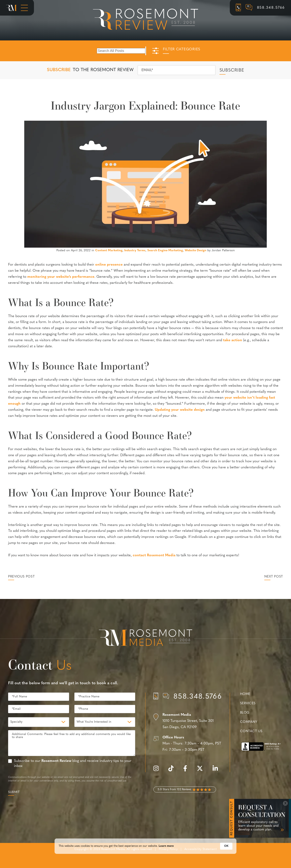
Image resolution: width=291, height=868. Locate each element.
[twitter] (202, 771)
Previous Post (21, 577)
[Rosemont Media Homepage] (11, 8)
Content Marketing (109, 251)
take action (233, 340)
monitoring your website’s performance (61, 277)
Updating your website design (180, 410)
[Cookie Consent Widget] (145, 850)
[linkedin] (217, 771)
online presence (109, 265)
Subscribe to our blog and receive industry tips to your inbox (73, 763)
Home (245, 694)
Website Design (196, 251)
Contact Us (251, 731)
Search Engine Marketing (165, 251)
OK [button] (226, 850)
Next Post (274, 577)
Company (249, 722)
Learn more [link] (166, 850)
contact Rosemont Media (154, 555)
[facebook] (187, 771)
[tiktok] (173, 771)
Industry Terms (135, 251)
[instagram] (158, 771)
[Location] (188, 721)
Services (248, 703)
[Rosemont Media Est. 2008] (145, 638)
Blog (245, 713)
